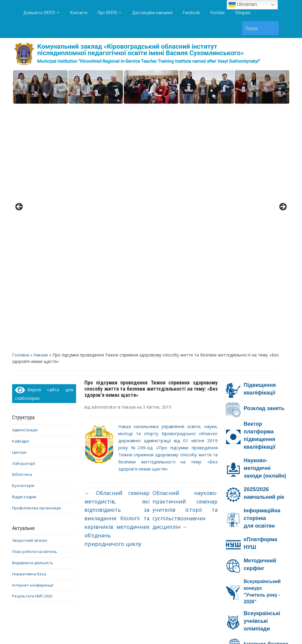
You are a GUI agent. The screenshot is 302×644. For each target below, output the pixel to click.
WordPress (123, 629)
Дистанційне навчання (152, 13)
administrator (104, 164)
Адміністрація (25, 187)
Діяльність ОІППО (39, 13)
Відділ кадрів (24, 254)
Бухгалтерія (23, 243)
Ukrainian (243, 5)
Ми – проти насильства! (248, 552)
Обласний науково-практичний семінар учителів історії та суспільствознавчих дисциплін (185, 267)
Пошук (271, 28)
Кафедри (20, 198)
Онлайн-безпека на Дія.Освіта (254, 495)
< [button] (19, 85)
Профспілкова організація (36, 265)
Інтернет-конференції (33, 342)
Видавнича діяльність (33, 320)
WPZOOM (209, 629)
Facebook (191, 13)
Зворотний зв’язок (30, 298)
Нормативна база (29, 331)
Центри (19, 209)
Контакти (79, 13)
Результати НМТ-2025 (32, 353)
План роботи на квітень (35, 309)
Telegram (243, 13)
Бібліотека (22, 232)
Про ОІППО (107, 13)
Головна (21, 112)
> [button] (283, 85)
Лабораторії (24, 220)
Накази (41, 112)
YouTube (218, 13)
